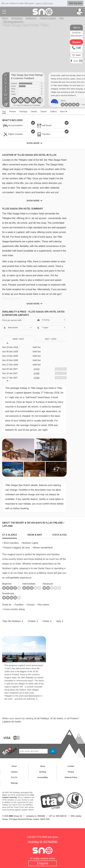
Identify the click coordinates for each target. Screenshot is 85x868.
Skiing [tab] (24, 658)
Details (34, 111)
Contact (71, 766)
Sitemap (14, 783)
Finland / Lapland (48, 18)
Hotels (46, 621)
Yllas (61, 18)
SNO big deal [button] (75, 3)
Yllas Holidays (11, 621)
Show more (33, 201)
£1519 (37, 369)
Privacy (71, 772)
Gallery (53, 111)
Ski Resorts (31, 18)
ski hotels (58, 718)
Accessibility (43, 777)
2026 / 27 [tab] (18, 339)
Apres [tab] (39, 658)
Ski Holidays (17, 18)
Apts (59, 621)
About (43, 766)
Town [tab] (9, 658)
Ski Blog (43, 772)
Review (13, 111)
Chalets (32, 621)
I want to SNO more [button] (44, 3)
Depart (44, 111)
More (64, 111)
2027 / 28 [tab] (50, 339)
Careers (14, 772)
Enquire (43, 863)
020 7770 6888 (39, 837)
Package (23, 111)
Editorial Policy (71, 777)
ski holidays (43, 718)
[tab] (10, 534)
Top (4, 111)
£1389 (37, 373)
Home (5, 18)
